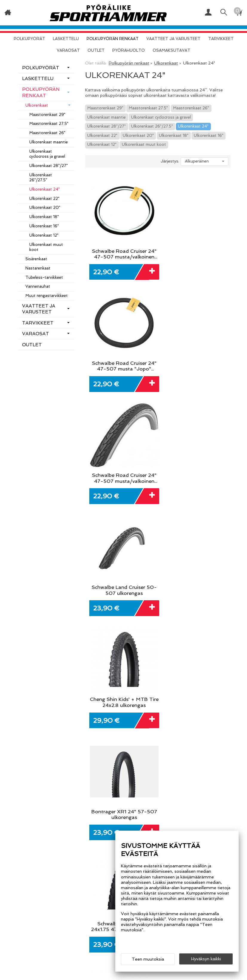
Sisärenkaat (36, 259)
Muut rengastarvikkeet (47, 296)
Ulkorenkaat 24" (193, 126)
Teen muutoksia (148, 960)
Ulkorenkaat (37, 105)
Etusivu (56, 899)
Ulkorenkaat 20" (138, 135)
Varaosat (68, 50)
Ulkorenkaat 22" (102, 135)
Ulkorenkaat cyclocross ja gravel (161, 117)
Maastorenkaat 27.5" (148, 108)
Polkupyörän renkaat (113, 39)
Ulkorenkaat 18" (174, 135)
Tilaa (227, 719)
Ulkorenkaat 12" (102, 144)
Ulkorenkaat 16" (209, 135)
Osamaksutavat (171, 50)
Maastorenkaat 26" (191, 108)
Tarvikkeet (221, 39)
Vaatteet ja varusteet (173, 39)
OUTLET (96, 50)
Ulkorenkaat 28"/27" (106, 126)
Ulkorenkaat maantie (106, 117)
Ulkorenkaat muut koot (144, 144)
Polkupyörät (29, 39)
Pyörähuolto (129, 50)
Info (84, 899)
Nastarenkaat (38, 268)
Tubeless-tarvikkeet (44, 277)
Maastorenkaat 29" (105, 108)
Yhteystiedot (95, 913)
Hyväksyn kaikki (206, 959)
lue (200, 724)
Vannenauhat (38, 286)
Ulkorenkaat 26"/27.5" (152, 126)
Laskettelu (66, 39)
